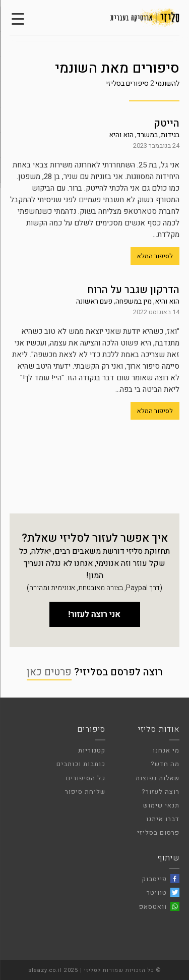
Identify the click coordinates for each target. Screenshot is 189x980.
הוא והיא (121, 135)
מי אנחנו (166, 750)
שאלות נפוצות (157, 778)
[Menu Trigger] (18, 19)
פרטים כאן (49, 672)
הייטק (167, 123)
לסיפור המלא (155, 256)
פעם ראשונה (94, 301)
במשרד (147, 135)
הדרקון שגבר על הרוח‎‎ (133, 290)
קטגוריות (92, 750)
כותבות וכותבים (81, 764)
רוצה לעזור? (161, 792)
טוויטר (157, 892)
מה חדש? (165, 764)
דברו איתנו (163, 819)
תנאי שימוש (161, 805)
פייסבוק (154, 879)
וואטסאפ (153, 907)
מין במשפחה (134, 301)
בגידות (170, 135)
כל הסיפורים (86, 778)
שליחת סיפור (85, 792)
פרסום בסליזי (158, 832)
